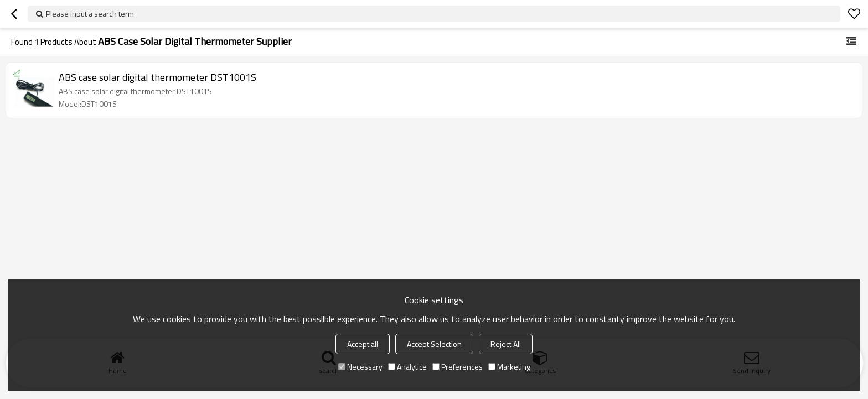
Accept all (363, 344)
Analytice (407, 367)
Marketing (509, 367)
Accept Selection (434, 344)
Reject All (506, 344)
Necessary (360, 367)
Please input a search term (90, 14)
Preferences (458, 367)
